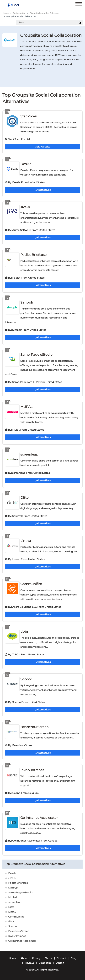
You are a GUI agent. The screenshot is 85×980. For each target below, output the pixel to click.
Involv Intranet (32, 770)
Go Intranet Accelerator (39, 818)
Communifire (31, 584)
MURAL (26, 407)
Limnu (26, 541)
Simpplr (27, 302)
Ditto (24, 498)
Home (5, 13)
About (24, 958)
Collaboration (19, 13)
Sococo (26, 679)
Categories (45, 963)
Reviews (29, 963)
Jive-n (25, 207)
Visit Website (42, 147)
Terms (49, 958)
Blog (73, 958)
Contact (61, 958)
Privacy (36, 958)
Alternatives (43, 190)
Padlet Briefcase (33, 255)
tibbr (24, 632)
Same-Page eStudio (36, 355)
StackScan (29, 116)
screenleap (29, 454)
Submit (60, 963)
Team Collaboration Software (44, 13)
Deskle (26, 164)
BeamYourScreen (35, 727)
